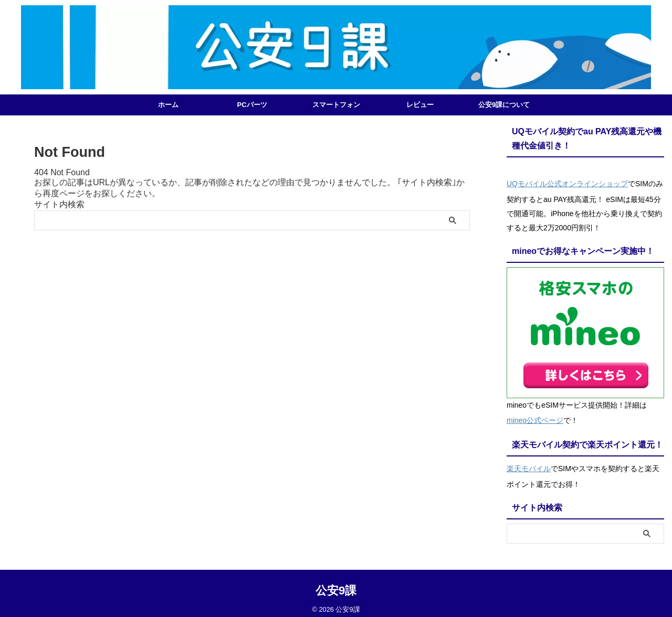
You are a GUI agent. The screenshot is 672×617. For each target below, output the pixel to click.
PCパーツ (252, 105)
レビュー (420, 105)
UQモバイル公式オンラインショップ (567, 183)
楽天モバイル (529, 463)
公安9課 (336, 583)
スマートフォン (336, 105)
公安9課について (504, 105)
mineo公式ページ (535, 417)
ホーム (168, 105)
